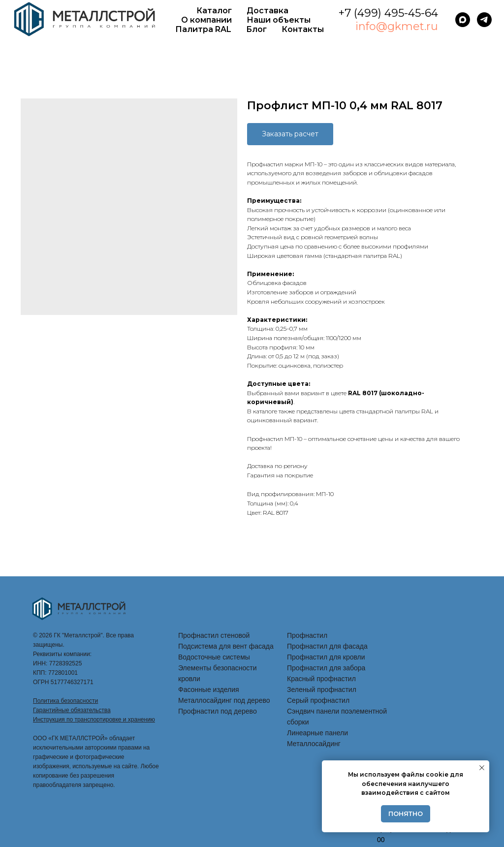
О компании (206, 20)
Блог (256, 29)
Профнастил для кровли (326, 657)
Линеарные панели (317, 733)
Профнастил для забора (326, 668)
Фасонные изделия (209, 690)
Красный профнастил (321, 679)
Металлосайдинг (314, 744)
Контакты (303, 29)
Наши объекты (279, 20)
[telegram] (484, 20)
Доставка (268, 11)
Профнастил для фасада (327, 646)
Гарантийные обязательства (72, 710)
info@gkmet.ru (397, 26)
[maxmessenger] (463, 20)
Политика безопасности (65, 701)
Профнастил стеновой (214, 635)
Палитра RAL (203, 29)
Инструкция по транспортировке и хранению (94, 720)
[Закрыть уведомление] (482, 768)
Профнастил (307, 635)
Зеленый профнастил (322, 690)
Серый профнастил (318, 700)
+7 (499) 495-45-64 (388, 13)
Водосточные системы (214, 657)
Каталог (214, 11)
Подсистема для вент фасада (226, 646)
